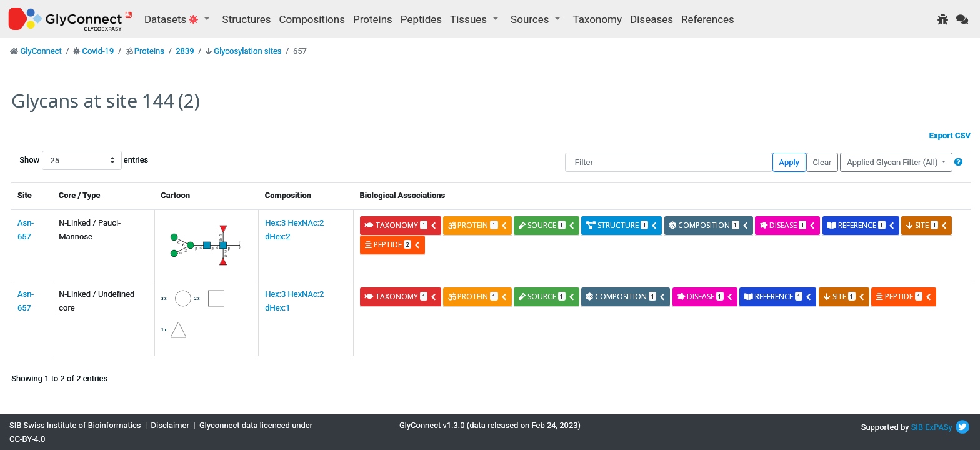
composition (709, 225)
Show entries (59, 160)
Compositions (312, 19)
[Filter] (669, 162)
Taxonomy (597, 19)
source (547, 225)
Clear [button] (822, 162)
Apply (789, 162)
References (708, 19)
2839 (185, 51)
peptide (393, 245)
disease (788, 225)
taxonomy (401, 225)
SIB (917, 427)
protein (477, 225)
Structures (247, 19)
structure (622, 225)
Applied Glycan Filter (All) (893, 162)
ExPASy (939, 427)
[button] (958, 162)
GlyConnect (41, 51)
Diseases (652, 19)
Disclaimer (170, 425)
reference (861, 225)
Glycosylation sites (247, 51)
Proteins (373, 19)
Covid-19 (98, 51)
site (927, 225)
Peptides (421, 19)
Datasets (173, 19)
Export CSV (950, 135)
